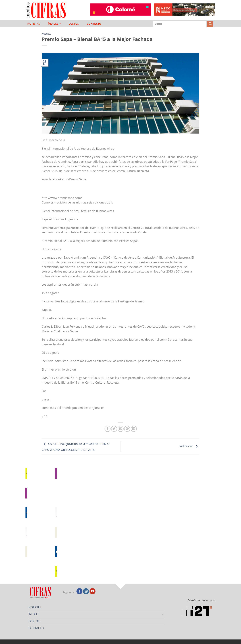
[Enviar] (210, 24)
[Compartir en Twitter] (114, 429)
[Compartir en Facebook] (108, 429)
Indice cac (189, 446)
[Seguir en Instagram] (86, 591)
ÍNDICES (54, 24)
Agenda (46, 34)
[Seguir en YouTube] (93, 591)
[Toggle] (163, 614)
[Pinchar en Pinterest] (127, 429)
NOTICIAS (34, 24)
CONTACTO (94, 24)
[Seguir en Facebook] (79, 591)
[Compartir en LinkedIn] (134, 429)
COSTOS (74, 24)
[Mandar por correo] (121, 429)
